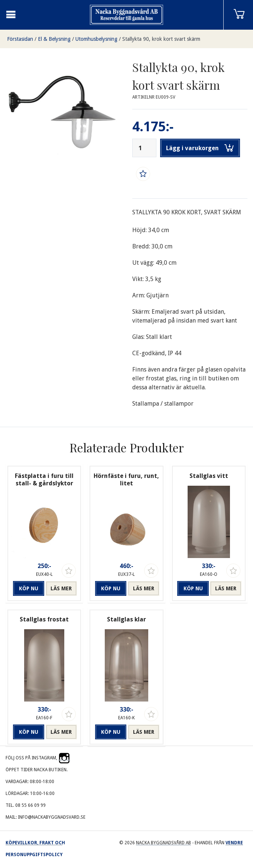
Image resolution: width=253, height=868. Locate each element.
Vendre (234, 843)
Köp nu (29, 588)
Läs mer (61, 588)
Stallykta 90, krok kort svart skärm (161, 39)
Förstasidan (20, 39)
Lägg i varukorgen (200, 148)
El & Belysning (54, 39)
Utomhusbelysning (96, 39)
